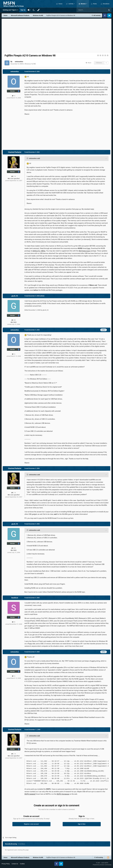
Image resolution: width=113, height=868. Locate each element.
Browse (83, 4)
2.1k (14, 176)
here (89, 248)
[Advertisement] (57, 35)
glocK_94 (15, 296)
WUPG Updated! (30, 794)
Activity (71, 4)
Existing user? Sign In (10, 10)
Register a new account (31, 824)
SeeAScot (15, 598)
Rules (95, 4)
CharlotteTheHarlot (15, 152)
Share (88, 63)
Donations (106, 4)
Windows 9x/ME (30, 64)
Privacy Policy (6, 864)
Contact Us (15, 864)
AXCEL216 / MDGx (39, 251)
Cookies (22, 864)
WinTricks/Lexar (84, 251)
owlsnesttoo (19, 62)
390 (14, 320)
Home (60, 4)
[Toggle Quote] (28, 158)
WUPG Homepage (63, 794)
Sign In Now (82, 824)
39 (14, 622)
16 (14, 96)
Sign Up (23, 10)
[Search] (87, 10)
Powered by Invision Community (102, 865)
